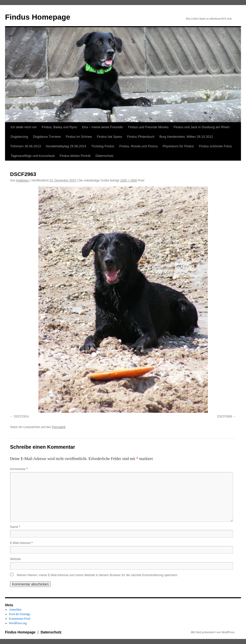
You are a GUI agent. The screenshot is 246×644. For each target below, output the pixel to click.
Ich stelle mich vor (24, 127)
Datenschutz (104, 156)
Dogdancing (19, 137)
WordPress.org (18, 623)
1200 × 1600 (128, 180)
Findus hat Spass (109, 137)
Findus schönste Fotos (216, 146)
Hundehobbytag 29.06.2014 (66, 146)
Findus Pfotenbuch (141, 137)
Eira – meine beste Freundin (103, 127)
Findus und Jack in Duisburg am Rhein (201, 127)
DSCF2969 (225, 417)
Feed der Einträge (20, 614)
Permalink (59, 427)
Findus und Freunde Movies (148, 127)
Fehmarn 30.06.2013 (26, 146)
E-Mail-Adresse (21, 543)
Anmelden (15, 610)
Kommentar (19, 469)
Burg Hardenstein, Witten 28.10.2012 (186, 137)
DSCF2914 (21, 417)
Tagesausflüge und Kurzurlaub (33, 156)
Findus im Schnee (79, 137)
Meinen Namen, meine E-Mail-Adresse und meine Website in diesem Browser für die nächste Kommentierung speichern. (98, 575)
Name (15, 527)
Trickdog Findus (103, 146)
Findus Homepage (38, 17)
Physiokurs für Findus (178, 146)
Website (15, 559)
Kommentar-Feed (20, 619)
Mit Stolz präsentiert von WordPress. (213, 632)
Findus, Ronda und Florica (138, 146)
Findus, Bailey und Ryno (59, 127)
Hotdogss (22, 180)
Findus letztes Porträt (75, 156)
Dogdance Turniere (47, 137)
